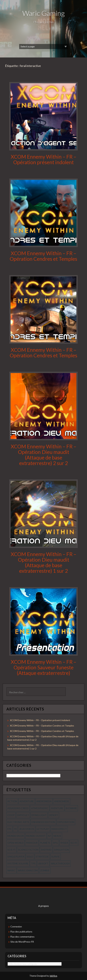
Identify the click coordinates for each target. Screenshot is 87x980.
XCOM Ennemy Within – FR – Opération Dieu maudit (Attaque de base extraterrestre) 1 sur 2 (43, 562)
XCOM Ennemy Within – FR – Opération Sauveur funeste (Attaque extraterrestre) (43, 667)
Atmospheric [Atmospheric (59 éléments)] (40, 808)
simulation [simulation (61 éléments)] (61, 850)
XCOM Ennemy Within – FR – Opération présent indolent (43, 159)
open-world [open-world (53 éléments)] (15, 843)
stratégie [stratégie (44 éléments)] (42, 857)
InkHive (53, 976)
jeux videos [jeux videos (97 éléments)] (27, 829)
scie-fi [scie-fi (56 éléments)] (11, 850)
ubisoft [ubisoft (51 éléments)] (43, 863)
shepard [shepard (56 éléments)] (46, 850)
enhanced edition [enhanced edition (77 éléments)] (43, 822)
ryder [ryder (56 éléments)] (64, 843)
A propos (43, 906)
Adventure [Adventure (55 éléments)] (27, 801)
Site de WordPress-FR (22, 942)
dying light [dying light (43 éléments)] (39, 815)
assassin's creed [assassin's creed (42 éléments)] (18, 808)
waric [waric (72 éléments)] (11, 870)
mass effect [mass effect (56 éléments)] (59, 829)
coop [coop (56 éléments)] (11, 815)
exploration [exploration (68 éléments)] (66, 822)
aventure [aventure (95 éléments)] (57, 808)
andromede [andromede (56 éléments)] (62, 801)
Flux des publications (21, 932)
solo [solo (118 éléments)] (30, 857)
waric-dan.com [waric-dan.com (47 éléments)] (28, 870)
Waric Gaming (43, 13)
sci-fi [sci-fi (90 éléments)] (74, 843)
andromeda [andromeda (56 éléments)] (44, 801)
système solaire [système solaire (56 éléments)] (18, 863)
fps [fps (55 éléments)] (9, 829)
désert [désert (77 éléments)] (54, 815)
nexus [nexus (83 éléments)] (57, 836)
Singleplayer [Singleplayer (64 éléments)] (16, 857)
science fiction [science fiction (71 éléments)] (28, 850)
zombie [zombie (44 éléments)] (45, 870)
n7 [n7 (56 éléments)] (49, 836)
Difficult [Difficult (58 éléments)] (23, 815)
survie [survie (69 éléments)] (56, 857)
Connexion (16, 926)
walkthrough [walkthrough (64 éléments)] (60, 863)
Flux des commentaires (22, 937)
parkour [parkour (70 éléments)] (32, 843)
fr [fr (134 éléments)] (15, 829)
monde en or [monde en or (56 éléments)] (16, 836)
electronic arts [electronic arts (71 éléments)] (18, 822)
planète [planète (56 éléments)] (45, 843)
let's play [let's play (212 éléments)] (43, 829)
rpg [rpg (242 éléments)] (55, 843)
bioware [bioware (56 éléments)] (71, 808)
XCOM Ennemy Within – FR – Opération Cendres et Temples (43, 256)
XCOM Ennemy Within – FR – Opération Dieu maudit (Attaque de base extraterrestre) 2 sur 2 (43, 455)
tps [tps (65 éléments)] (33, 863)
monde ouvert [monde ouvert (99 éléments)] (36, 836)
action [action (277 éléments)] (12, 801)
